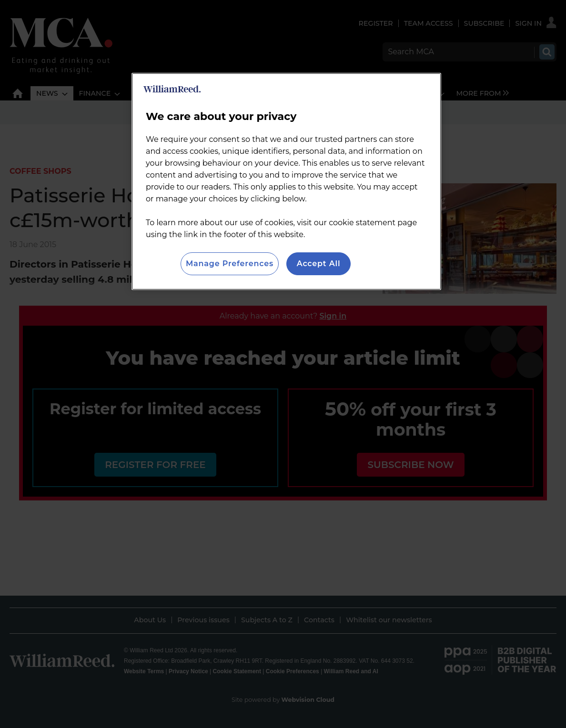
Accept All (319, 264)
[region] (286, 181)
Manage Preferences (230, 264)
